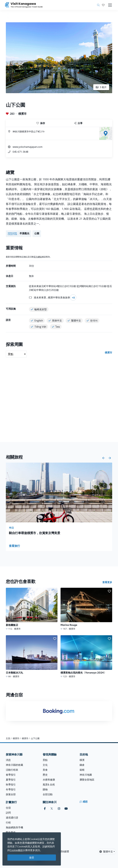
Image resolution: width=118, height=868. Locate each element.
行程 (8, 822)
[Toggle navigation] (110, 5)
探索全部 (11, 794)
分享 (78, 123)
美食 (45, 770)
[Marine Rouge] (86, 609)
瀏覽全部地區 (87, 780)
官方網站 (38, 257)
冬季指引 (11, 789)
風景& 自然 (49, 785)
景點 (45, 760)
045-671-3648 (20, 152)
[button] (103, 5)
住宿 (8, 808)
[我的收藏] (103, 5)
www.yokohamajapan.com (28, 147)
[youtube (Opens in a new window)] (66, 809)
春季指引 (11, 775)
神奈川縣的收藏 (14, 765)
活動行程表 (12, 770)
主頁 (8, 738)
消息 (8, 760)
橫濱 (82, 760)
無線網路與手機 (14, 827)
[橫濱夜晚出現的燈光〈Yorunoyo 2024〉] (86, 657)
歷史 (45, 775)
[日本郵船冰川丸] (32, 657)
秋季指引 (11, 785)
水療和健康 (49, 780)
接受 (32, 858)
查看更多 (107, 582)
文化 (45, 765)
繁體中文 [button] (106, 852)
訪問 (8, 813)
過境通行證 (12, 818)
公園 (37, 233)
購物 (45, 789)
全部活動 (48, 794)
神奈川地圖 (86, 775)
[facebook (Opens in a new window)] (45, 809)
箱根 (82, 770)
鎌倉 (82, 765)
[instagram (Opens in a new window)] (59, 809)
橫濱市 (22, 114)
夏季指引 (11, 780)
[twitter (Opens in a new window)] (52, 809)
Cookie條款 (16, 850)
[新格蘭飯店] (32, 609)
